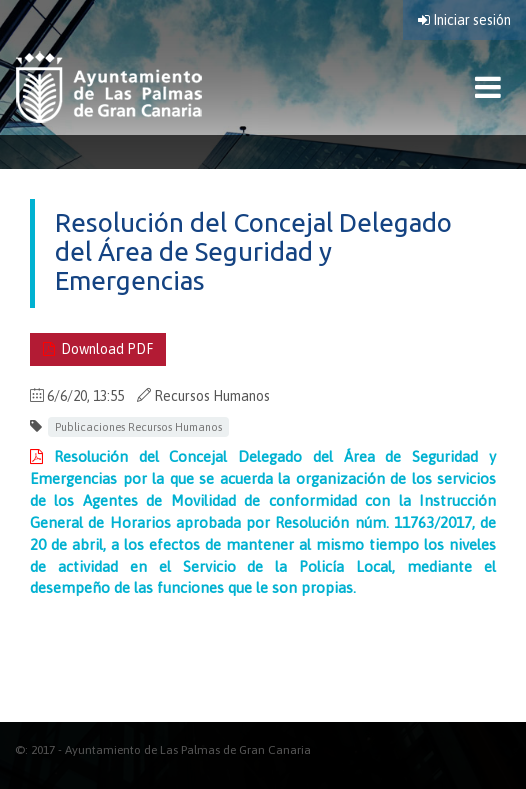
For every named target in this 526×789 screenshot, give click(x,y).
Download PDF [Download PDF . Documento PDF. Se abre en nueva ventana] (98, 349)
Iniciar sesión (464, 20)
